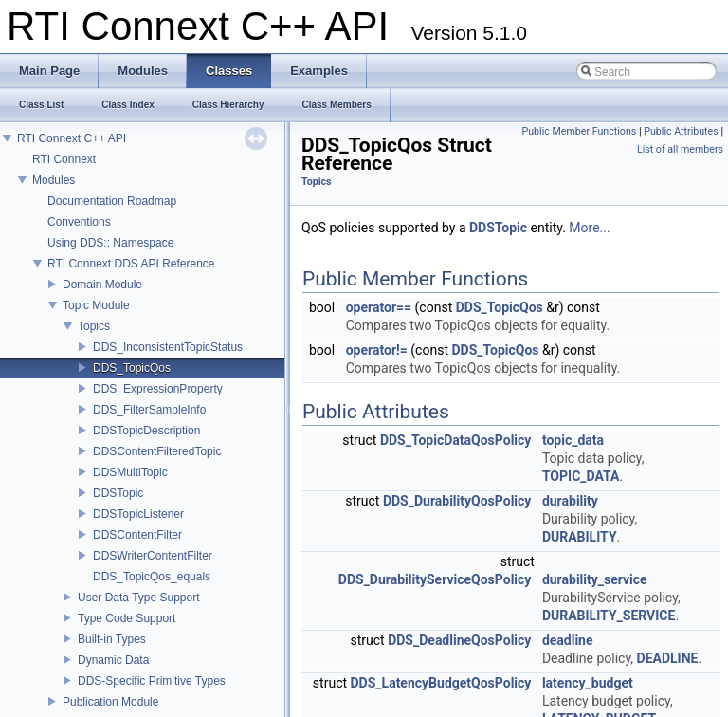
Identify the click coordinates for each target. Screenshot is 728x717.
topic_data (573, 440)
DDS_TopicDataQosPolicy (455, 440)
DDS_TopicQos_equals (152, 577)
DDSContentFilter (137, 535)
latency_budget (588, 683)
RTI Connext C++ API (72, 138)
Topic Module (96, 305)
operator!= (377, 350)
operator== (379, 307)
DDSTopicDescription (146, 431)
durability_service (595, 579)
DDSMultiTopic (130, 472)
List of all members (680, 149)
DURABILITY (580, 537)
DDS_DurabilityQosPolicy (457, 501)
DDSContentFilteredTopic (157, 451)
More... (589, 228)
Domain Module (102, 285)
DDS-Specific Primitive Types (152, 681)
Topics (94, 326)
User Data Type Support (139, 597)
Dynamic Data (113, 660)
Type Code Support (127, 618)
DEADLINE (668, 658)
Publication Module (110, 702)
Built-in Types (112, 639)
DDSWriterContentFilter (153, 556)
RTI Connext (64, 159)
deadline (568, 640)
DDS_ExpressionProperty (158, 389)
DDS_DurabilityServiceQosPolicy (435, 579)
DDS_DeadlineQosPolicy (459, 640)
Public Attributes (681, 131)
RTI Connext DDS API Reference (131, 264)
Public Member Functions (580, 131)
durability (570, 501)
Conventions (79, 222)
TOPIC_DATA (581, 476)
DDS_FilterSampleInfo (149, 410)
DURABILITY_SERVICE (609, 616)
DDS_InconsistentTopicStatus (168, 347)
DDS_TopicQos (132, 368)
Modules (54, 180)
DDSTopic (118, 493)
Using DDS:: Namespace (110, 243)
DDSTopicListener (138, 514)
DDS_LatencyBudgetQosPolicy (441, 683)
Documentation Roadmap (112, 201)
